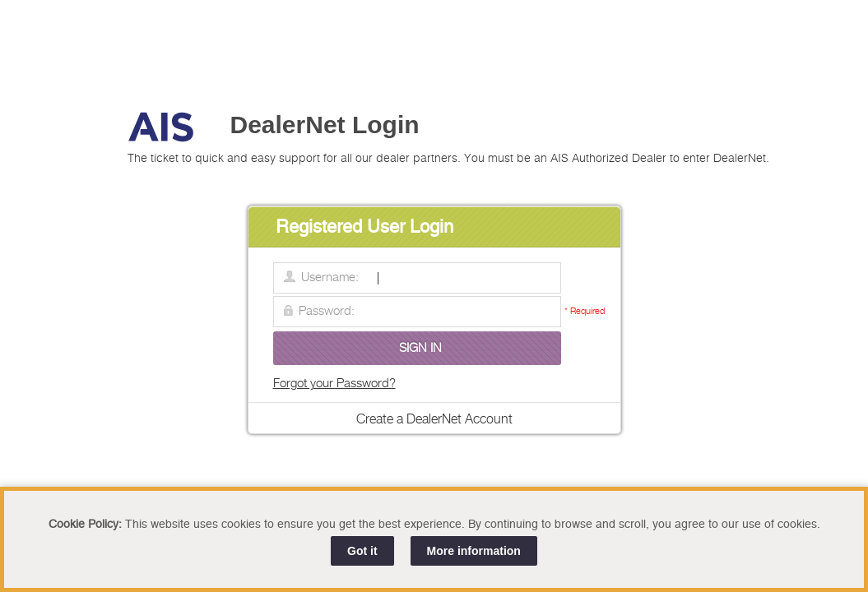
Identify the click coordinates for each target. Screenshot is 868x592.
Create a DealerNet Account (434, 420)
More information (474, 551)
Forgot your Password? (334, 384)
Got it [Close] (362, 551)
